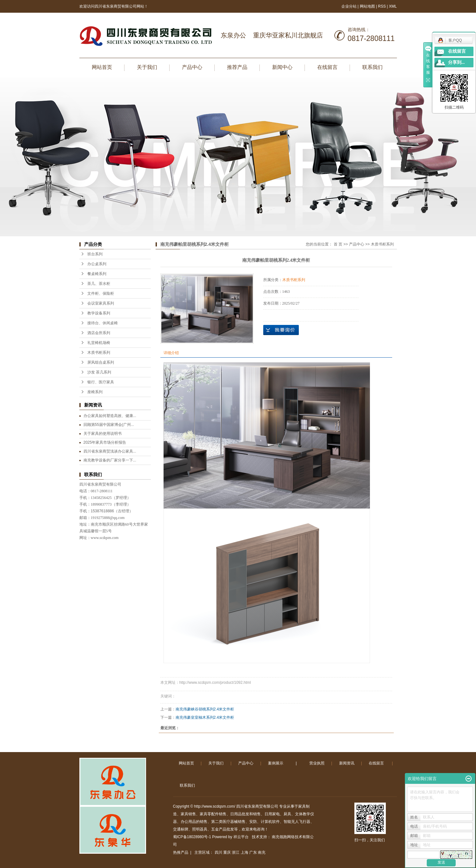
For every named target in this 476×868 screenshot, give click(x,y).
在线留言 (327, 67)
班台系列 (95, 254)
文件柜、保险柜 (101, 293)
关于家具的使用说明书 (103, 434)
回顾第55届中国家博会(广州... (109, 425)
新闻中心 (282, 67)
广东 (253, 852)
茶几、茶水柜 (99, 284)
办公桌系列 (97, 264)
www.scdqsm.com (105, 538)
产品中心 (192, 67)
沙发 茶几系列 (99, 372)
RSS (382, 6)
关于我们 (147, 67)
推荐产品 (237, 67)
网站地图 (368, 6)
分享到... (456, 62)
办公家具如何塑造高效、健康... (110, 416)
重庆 (227, 852)
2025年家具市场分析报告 (105, 442)
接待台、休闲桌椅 (103, 323)
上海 (245, 852)
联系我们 (372, 67)
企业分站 (349, 6)
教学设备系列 (99, 313)
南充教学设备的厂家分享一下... (110, 460)
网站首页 (102, 67)
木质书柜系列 (99, 353)
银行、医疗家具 (101, 382)
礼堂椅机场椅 (99, 343)
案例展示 (276, 763)
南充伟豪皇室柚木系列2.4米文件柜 (205, 717)
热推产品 (181, 852)
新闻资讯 (347, 763)
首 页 (338, 244)
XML (393, 6)
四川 (218, 852)
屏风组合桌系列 (101, 362)
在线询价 (281, 330)
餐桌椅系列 (97, 274)
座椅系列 (95, 392)
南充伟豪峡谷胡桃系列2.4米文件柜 (205, 709)
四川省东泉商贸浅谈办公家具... (110, 451)
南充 (262, 852)
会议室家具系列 (101, 303)
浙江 (236, 852)
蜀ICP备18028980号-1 (192, 837)
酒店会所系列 (99, 333)
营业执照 (317, 763)
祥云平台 (241, 837)
